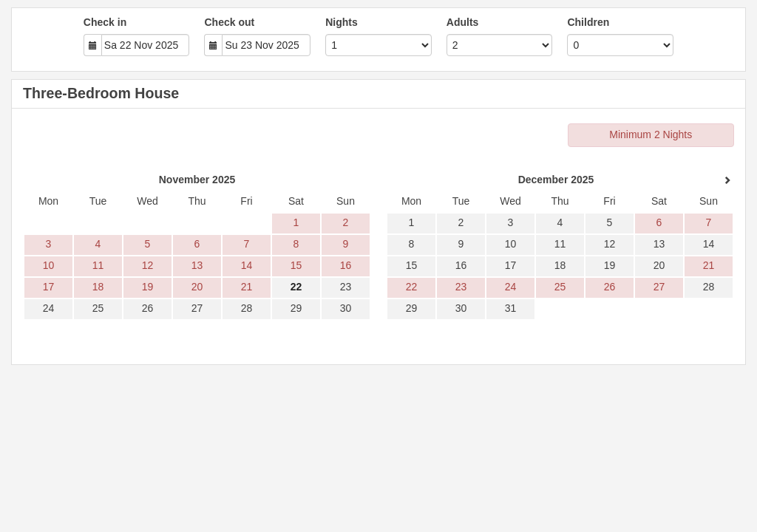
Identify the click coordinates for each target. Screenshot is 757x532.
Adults (463, 22)
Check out (229, 22)
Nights (342, 22)
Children (588, 22)
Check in (105, 22)
